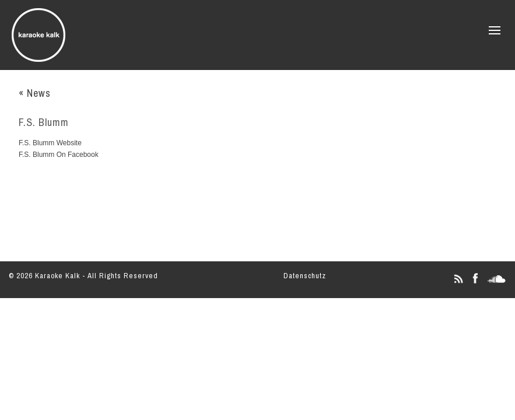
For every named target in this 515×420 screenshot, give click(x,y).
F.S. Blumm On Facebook (59, 155)
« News (35, 93)
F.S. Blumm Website (50, 143)
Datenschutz (305, 276)
